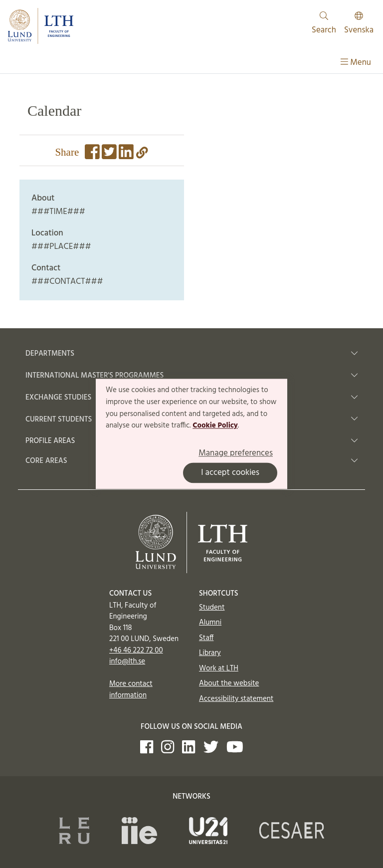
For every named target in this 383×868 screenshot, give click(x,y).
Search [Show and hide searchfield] (324, 24)
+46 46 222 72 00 (136, 651)
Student (212, 608)
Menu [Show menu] (356, 63)
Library (210, 653)
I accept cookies (230, 473)
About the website (229, 683)
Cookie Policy (215, 426)
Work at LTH (219, 668)
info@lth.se (127, 661)
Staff (206, 638)
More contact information (131, 690)
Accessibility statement (236, 699)
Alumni (210, 623)
